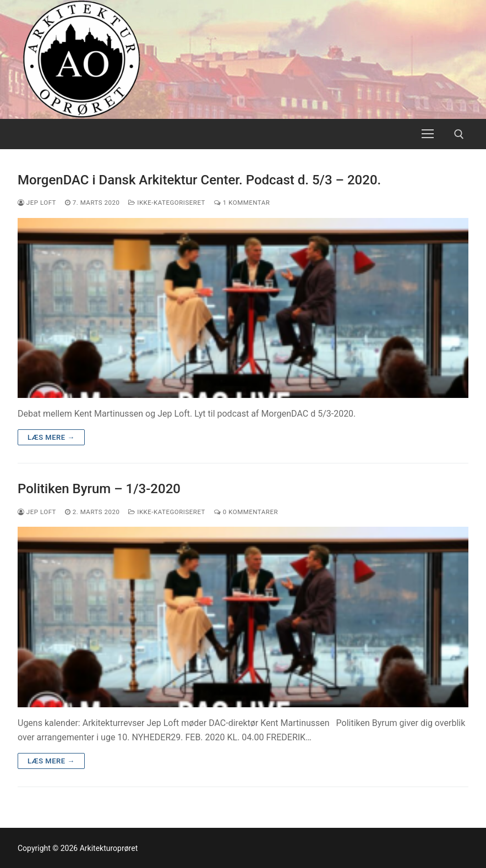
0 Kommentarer (246, 512)
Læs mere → (51, 437)
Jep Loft (37, 203)
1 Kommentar (242, 203)
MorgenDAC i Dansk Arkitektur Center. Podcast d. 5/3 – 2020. (199, 180)
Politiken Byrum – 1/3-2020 (99, 489)
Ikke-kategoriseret (167, 203)
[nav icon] (428, 134)
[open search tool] (459, 134)
